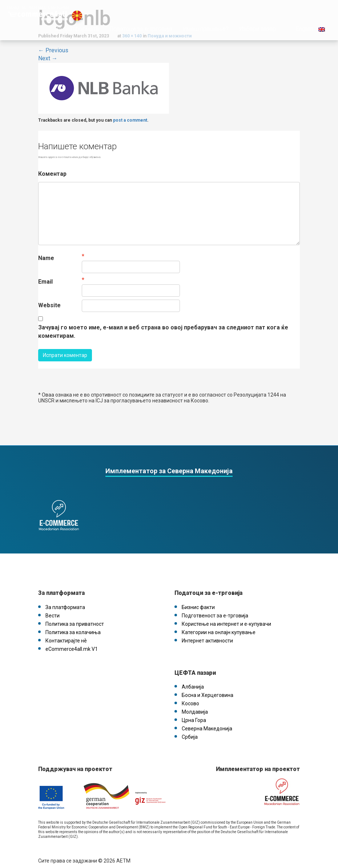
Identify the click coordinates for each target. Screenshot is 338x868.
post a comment (130, 120)
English (305, 39)
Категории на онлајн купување (219, 625)
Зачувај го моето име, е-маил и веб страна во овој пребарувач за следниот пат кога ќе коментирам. (163, 332)
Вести (53, 608)
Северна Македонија (207, 721)
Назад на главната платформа (38, 8)
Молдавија (195, 705)
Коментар (52, 174)
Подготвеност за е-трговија (215, 608)
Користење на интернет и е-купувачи (226, 617)
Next (48, 58)
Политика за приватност (75, 617)
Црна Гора (194, 713)
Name (46, 258)
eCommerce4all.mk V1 (72, 642)
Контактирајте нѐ (66, 633)
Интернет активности (207, 633)
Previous (53, 50)
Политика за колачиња (73, 625)
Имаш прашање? (201, 39)
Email (45, 282)
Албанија (193, 680)
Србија (190, 730)
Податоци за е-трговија (136, 39)
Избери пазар (253, 39)
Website (49, 305)
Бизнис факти (198, 600)
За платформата (72, 39)
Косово (190, 696)
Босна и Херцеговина (208, 688)
